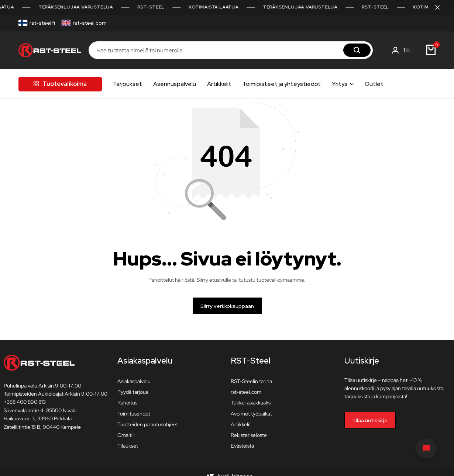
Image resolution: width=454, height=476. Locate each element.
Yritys (340, 84)
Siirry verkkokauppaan (227, 306)
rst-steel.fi (42, 23)
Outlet (374, 84)
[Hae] (357, 50)
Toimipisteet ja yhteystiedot (282, 84)
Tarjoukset (128, 84)
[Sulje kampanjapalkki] (441, 7)
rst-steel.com (90, 23)
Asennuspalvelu (175, 84)
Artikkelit (219, 84)
